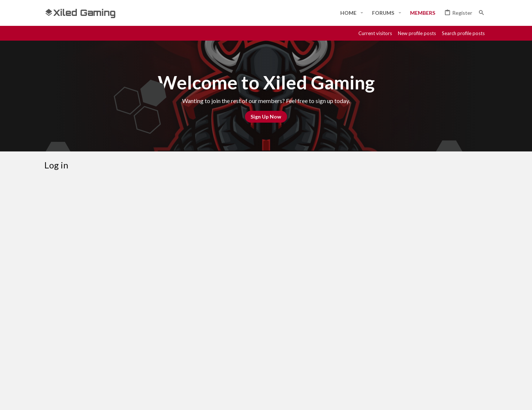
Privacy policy (411, 372)
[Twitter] (470, 398)
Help (439, 372)
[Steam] (443, 398)
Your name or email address (152, 221)
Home (457, 372)
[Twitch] (457, 398)
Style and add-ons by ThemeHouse (242, 398)
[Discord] (430, 398)
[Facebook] (417, 398)
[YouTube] (483, 398)
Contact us (329, 372)
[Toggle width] (53, 372)
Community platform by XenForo (120, 398)
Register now (293, 310)
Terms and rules (368, 372)
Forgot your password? (223, 255)
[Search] (481, 13)
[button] (362, 13)
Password (172, 245)
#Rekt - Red (85, 372)
